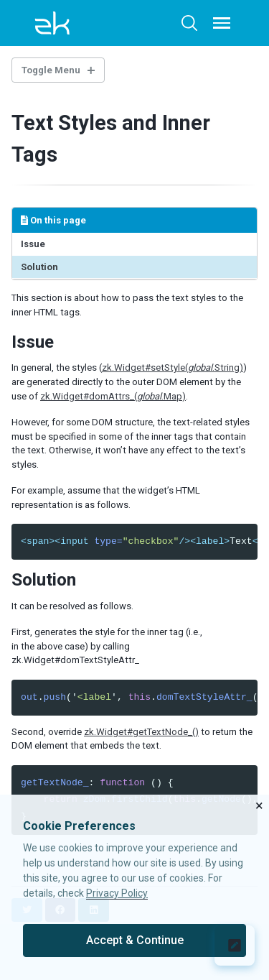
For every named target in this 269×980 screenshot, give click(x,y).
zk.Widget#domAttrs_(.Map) (113, 396)
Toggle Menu (51, 70)
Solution (39, 267)
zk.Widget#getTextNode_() (141, 732)
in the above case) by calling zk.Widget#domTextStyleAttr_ (75, 653)
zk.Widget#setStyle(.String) (173, 367)
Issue (33, 244)
